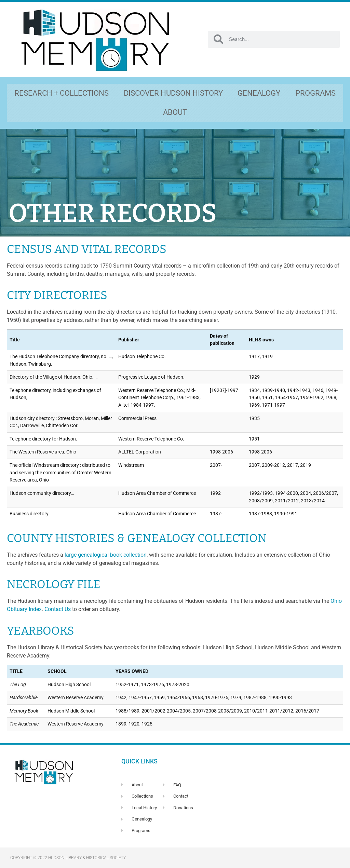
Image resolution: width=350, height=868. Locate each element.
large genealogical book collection (106, 555)
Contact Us (58, 609)
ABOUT (175, 112)
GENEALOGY (259, 93)
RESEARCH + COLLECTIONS (62, 93)
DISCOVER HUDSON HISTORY (173, 93)
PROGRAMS (315, 93)
